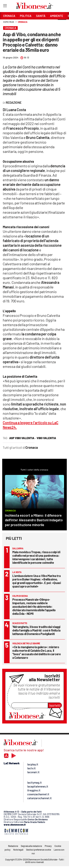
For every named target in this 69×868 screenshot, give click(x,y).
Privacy (48, 846)
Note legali (18, 850)
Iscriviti (55, 705)
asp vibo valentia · (22, 438)
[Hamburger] (5, 6)
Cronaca (23, 22)
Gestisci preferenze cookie (39, 850)
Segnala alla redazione (31, 846)
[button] (62, 24)
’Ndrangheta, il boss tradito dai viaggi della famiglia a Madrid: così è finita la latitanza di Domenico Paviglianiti (36, 630)
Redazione (13, 846)
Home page (9, 22)
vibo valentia (46, 438)
